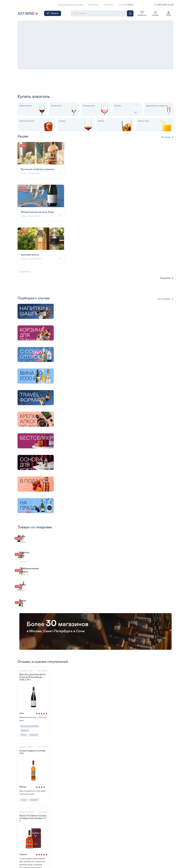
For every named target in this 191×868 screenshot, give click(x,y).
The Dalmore (41, 847)
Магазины (93, 5)
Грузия (24, 773)
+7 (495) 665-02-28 (163, 5)
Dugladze (36, 773)
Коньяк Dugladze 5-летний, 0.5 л (35, 724)
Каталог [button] (53, 13)
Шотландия (26, 847)
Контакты (108, 5)
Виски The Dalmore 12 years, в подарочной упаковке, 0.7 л (35, 791)
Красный (35, 706)
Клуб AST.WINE (126, 5)
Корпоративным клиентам (70, 5)
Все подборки (165, 293)
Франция (25, 701)
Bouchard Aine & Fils (31, 696)
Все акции (167, 137)
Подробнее (166, 273)
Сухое (24, 706)
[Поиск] (130, 13)
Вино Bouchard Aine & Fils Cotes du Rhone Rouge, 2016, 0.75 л (34, 646)
